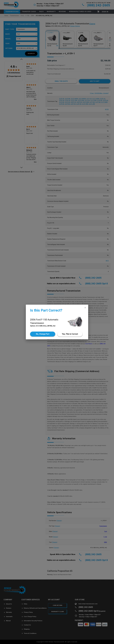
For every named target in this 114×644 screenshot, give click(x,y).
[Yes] (70, 334)
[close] (85, 308)
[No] (43, 334)
